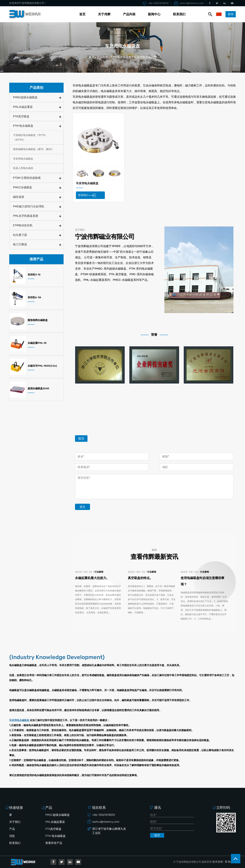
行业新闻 (99, 572)
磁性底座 (19, 197)
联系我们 (179, 14)
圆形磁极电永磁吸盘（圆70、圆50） (34, 149)
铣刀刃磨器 (20, 244)
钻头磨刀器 (20, 235)
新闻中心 (154, 14)
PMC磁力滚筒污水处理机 (29, 206)
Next (73, 415)
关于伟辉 (104, 14)
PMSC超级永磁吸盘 (25, 97)
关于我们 (15, 822)
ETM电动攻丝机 (23, 225)
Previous (73, 342)
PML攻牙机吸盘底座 (26, 216)
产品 (12, 829)
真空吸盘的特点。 (140, 578)
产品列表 (129, 14)
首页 (82, 14)
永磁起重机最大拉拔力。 (92, 578)
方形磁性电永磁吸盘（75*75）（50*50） (30, 137)
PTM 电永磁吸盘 (121, 57)
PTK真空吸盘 (21, 116)
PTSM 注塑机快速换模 (27, 178)
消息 (12, 836)
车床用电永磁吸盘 (23, 159)
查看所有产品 (54, 843)
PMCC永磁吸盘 (22, 187)
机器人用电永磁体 (23, 168)
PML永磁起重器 (23, 107)
